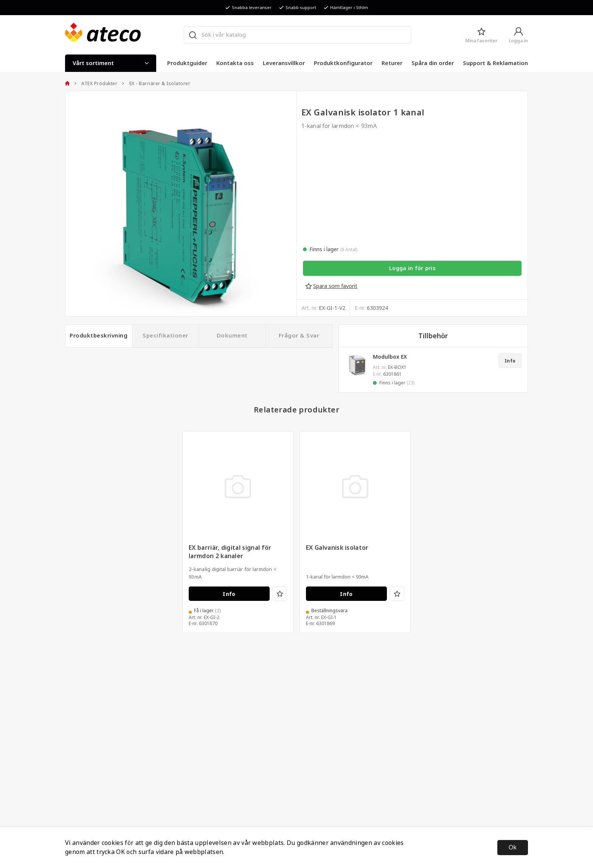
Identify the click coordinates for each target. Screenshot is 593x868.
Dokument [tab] (232, 336)
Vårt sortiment (111, 63)
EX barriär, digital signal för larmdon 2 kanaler (230, 562)
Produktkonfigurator (343, 63)
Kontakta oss (235, 63)
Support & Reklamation (495, 63)
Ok (513, 847)
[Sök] (192, 35)
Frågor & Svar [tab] (299, 336)
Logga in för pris (412, 268)
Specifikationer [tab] (165, 336)
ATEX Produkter (96, 84)
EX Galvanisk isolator (337, 558)
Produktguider (187, 63)
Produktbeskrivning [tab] (99, 336)
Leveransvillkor (284, 63)
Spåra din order (433, 63)
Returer (392, 63)
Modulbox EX (390, 357)
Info (510, 361)
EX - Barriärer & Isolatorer (156, 84)
